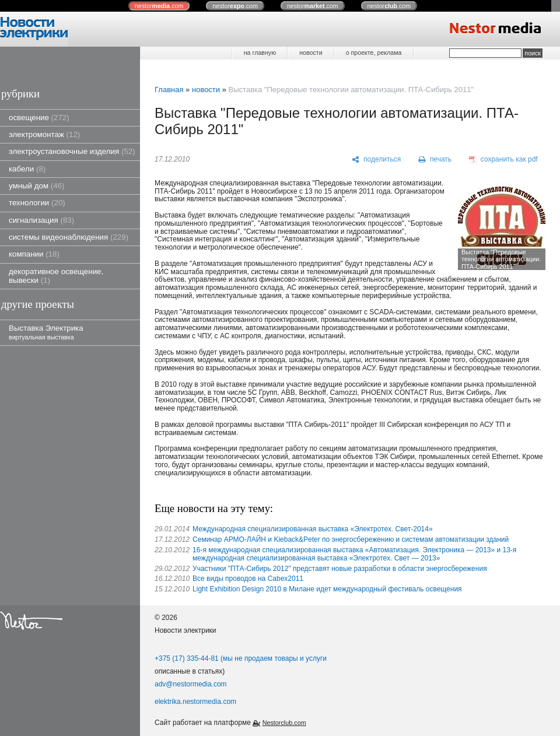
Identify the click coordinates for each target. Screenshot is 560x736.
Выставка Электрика (46, 332)
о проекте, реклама (374, 52)
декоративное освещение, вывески (56, 276)
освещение (39, 118)
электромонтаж (44, 134)
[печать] (435, 160)
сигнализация (41, 220)
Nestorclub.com (284, 723)
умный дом (37, 186)
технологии (37, 203)
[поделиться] (377, 160)
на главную (260, 52)
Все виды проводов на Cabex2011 (248, 579)
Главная (169, 90)
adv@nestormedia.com (191, 684)
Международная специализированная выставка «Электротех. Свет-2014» (313, 529)
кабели (27, 169)
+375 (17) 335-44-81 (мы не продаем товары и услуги (241, 658)
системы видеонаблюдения (69, 237)
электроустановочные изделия (72, 151)
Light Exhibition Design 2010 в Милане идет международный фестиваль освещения (327, 589)
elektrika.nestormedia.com (195, 702)
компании (34, 254)
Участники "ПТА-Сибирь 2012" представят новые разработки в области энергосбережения (340, 569)
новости (311, 52)
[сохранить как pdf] (503, 160)
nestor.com (159, 6)
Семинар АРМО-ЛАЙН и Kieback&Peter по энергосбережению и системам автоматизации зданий (351, 539)
